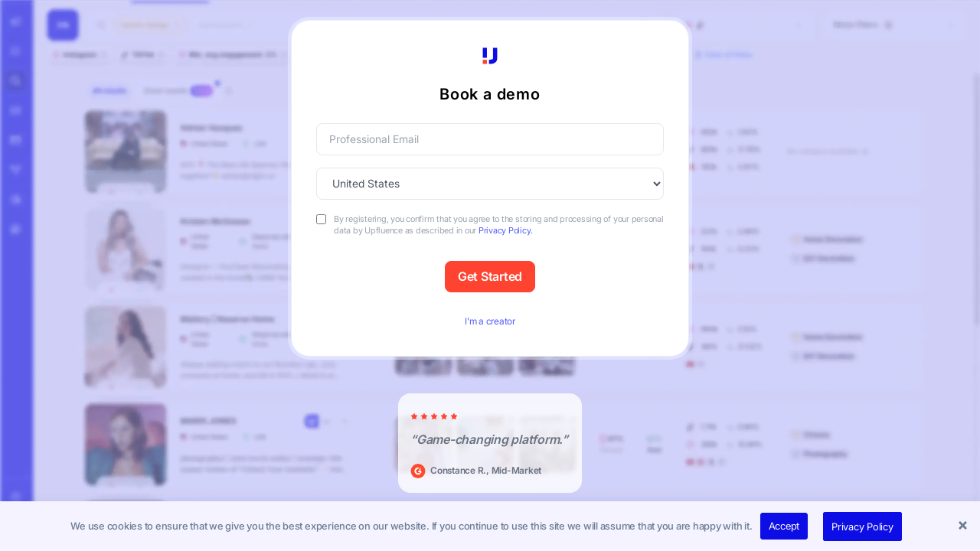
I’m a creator (490, 321)
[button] (965, 527)
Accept (784, 526)
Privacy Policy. (505, 230)
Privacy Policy (862, 527)
